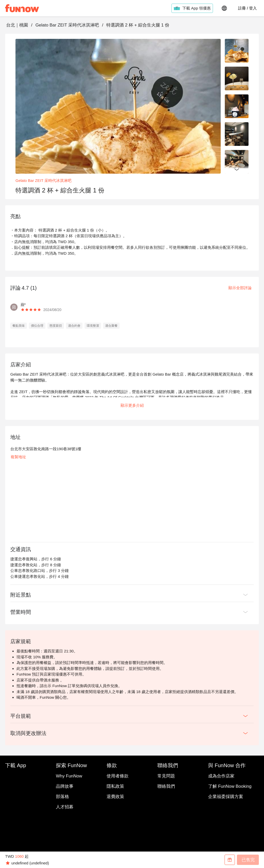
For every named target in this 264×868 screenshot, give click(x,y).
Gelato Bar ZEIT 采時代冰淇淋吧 (67, 25)
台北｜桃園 (17, 25)
